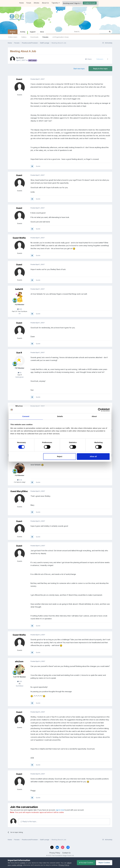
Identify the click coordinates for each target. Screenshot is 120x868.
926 (20, 309)
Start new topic (79, 69)
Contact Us (66, 853)
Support (33, 32)
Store (42, 32)
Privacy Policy (55, 853)
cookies (23, 863)
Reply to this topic (100, 69)
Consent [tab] (26, 416)
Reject (60, 456)
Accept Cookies (86, 863)
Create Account (90, 3)
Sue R (19, 353)
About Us (45, 3)
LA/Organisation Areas (61, 37)
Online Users (13, 37)
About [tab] (94, 416)
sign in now (60, 810)
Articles (37, 3)
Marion (19, 406)
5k (20, 373)
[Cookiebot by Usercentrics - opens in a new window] (100, 410)
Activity (23, 32)
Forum (29, 3)
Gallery (24, 37)
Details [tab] (60, 416)
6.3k (20, 480)
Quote (38, 166)
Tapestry (56, 3)
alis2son (19, 661)
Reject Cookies (104, 863)
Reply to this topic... (29, 821)
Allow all (93, 456)
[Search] (84, 32)
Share (88, 59)
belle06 (19, 289)
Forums (45, 37)
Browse (13, 32)
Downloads (34, 37)
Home (22, 3)
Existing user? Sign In (72, 3)
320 (20, 681)
